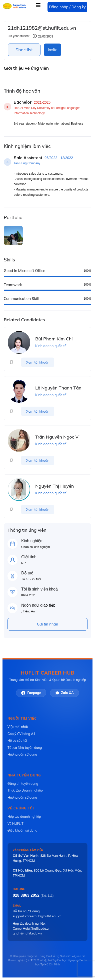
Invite (52, 50)
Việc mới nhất (18, 727)
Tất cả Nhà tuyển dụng (25, 748)
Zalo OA (64, 693)
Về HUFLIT (15, 824)
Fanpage (31, 693)
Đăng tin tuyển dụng (23, 783)
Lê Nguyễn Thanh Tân (58, 388)
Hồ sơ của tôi (17, 740)
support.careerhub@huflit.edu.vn (37, 916)
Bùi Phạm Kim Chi (54, 339)
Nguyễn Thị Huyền (54, 486)
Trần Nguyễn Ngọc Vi (57, 437)
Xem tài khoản (38, 362)
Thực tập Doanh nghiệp (25, 790)
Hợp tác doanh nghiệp (24, 816)
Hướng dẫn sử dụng (22, 754)
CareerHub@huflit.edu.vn (31, 928)
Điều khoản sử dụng (22, 830)
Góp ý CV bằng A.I (21, 734)
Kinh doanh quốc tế (51, 346)
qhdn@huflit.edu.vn (27, 933)
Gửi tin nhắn (48, 624)
